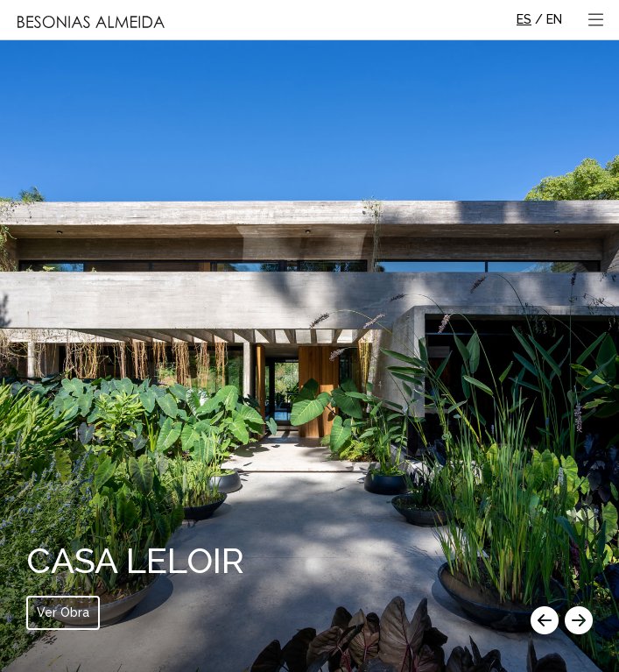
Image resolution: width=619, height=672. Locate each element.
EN (554, 19)
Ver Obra (63, 612)
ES (524, 19)
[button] (545, 622)
